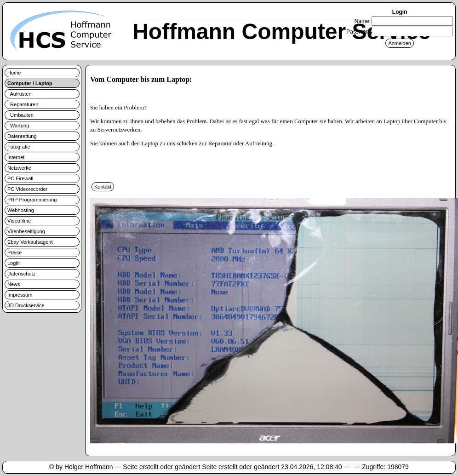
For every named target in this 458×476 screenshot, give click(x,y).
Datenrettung (22, 136)
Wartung (18, 126)
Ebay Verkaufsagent (30, 242)
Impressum (20, 295)
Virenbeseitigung (26, 231)
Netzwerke (19, 168)
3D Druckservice (26, 305)
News (14, 284)
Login (14, 263)
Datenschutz (21, 274)
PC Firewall (20, 178)
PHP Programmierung (32, 200)
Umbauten (20, 115)
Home (14, 73)
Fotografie (19, 147)
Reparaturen (23, 104)
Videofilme (19, 221)
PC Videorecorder (27, 189)
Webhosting (21, 210)
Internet (16, 157)
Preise (14, 252)
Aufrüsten (20, 94)
